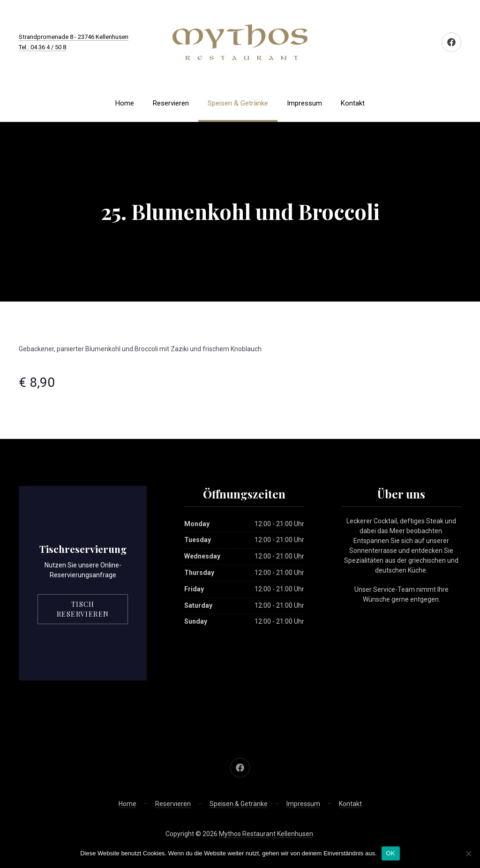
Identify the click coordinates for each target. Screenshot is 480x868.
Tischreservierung (83, 549)
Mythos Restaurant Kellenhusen (266, 834)
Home (125, 103)
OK (391, 853)
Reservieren (171, 103)
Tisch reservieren (83, 609)
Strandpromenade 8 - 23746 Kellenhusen (74, 37)
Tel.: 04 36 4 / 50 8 (42, 47)
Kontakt (353, 103)
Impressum (304, 103)
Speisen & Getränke (238, 103)
